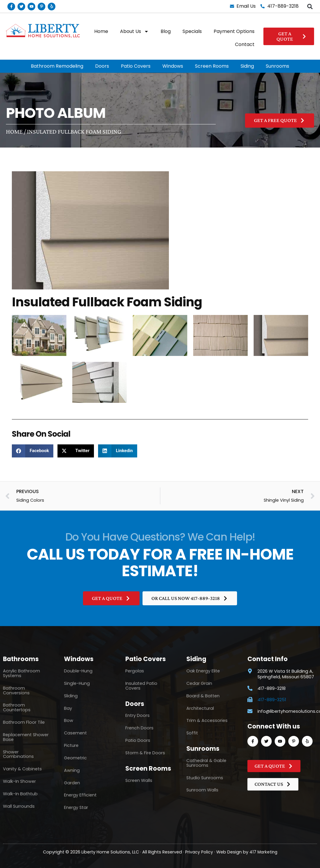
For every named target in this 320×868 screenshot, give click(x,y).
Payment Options (234, 31)
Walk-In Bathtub (20, 794)
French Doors (139, 728)
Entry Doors (137, 716)
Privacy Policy (199, 852)
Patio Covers (136, 66)
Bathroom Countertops (17, 708)
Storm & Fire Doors (145, 753)
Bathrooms (21, 659)
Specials (192, 31)
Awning (72, 770)
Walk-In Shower (19, 781)
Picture (71, 745)
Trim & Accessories (207, 721)
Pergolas (135, 671)
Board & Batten (203, 696)
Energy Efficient (80, 795)
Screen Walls (139, 780)
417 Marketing (264, 852)
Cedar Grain (199, 683)
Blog (166, 31)
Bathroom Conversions (16, 690)
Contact (245, 44)
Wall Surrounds (19, 806)
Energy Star (76, 807)
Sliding (71, 696)
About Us (134, 31)
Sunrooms (277, 66)
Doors (102, 66)
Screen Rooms (212, 66)
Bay (68, 708)
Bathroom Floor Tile (24, 722)
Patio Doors (138, 740)
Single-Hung (77, 683)
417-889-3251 (272, 700)
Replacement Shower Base (26, 737)
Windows (173, 66)
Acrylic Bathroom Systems (21, 673)
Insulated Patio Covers (141, 686)
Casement (75, 733)
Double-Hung (78, 671)
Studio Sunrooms (205, 778)
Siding (247, 66)
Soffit (192, 733)
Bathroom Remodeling (57, 66)
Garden (72, 783)
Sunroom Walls (202, 790)
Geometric (75, 758)
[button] (310, 6)
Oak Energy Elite (203, 671)
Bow (69, 721)
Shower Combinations (18, 754)
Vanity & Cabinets (22, 769)
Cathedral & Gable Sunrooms (206, 763)
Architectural (200, 708)
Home (101, 31)
